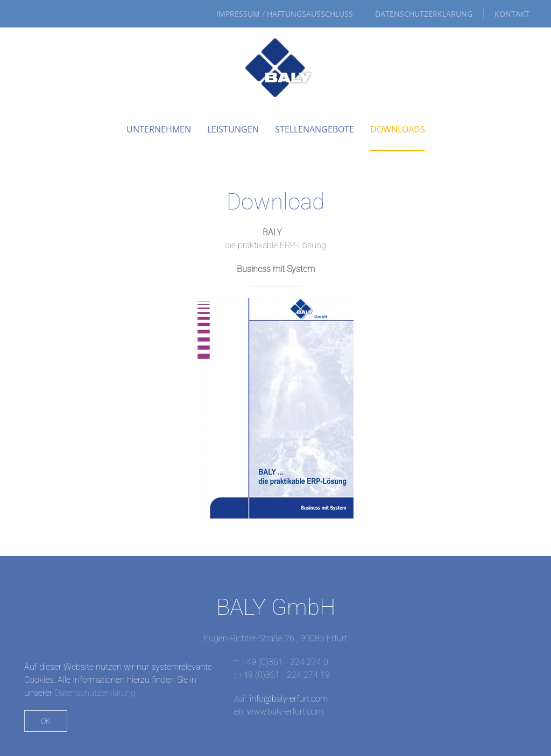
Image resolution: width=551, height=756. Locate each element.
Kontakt (512, 14)
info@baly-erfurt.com (289, 699)
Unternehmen (159, 129)
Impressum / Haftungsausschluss (285, 14)
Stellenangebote (315, 129)
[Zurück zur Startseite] (275, 68)
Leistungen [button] (233, 129)
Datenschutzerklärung (424, 14)
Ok (46, 721)
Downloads (398, 129)
